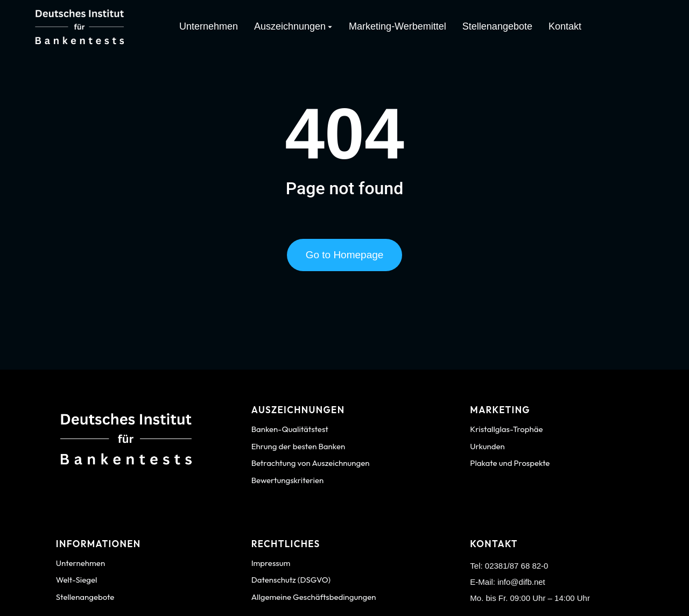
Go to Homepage (345, 258)
